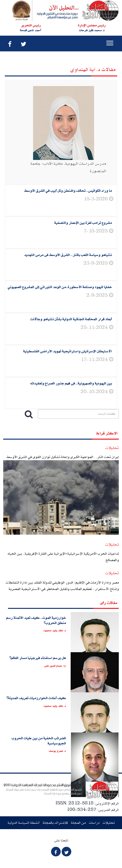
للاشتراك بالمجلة (55, 823)
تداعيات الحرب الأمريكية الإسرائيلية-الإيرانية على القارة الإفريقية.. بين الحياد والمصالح (63, 557)
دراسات (94, 823)
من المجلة (78, 823)
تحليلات (109, 823)
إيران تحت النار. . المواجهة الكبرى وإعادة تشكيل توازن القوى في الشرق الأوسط (63, 457)
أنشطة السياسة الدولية (24, 823)
